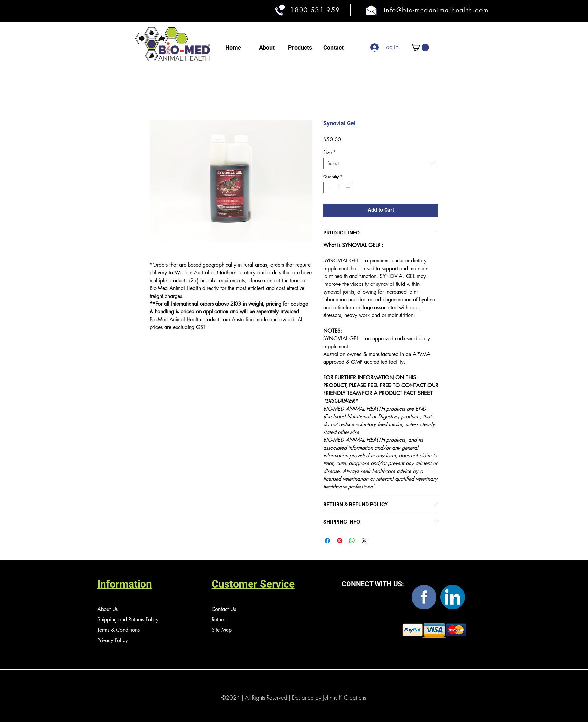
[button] (420, 48)
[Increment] (349, 188)
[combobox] (381, 163)
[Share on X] (364, 541)
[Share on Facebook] (327, 541)
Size (329, 152)
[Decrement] (328, 188)
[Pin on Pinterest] (340, 541)
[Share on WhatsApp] (352, 541)
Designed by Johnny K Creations (329, 697)
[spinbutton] (338, 188)
